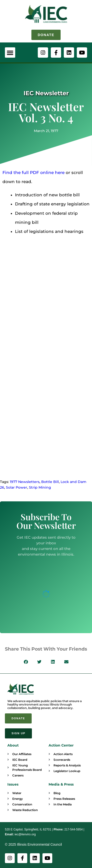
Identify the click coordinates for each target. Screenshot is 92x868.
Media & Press (61, 784)
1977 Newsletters (25, 482)
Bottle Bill (50, 482)
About (13, 745)
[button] (10, 53)
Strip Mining (40, 487)
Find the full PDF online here (33, 173)
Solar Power (17, 487)
